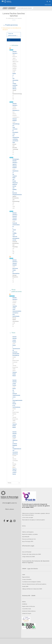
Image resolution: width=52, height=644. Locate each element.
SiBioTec (24, 602)
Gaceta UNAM (25, 586)
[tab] (14, 40)
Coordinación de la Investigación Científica (31, 582)
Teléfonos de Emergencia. (28, 532)
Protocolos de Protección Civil (29, 539)
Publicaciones (10, 25)
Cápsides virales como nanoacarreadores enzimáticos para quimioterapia (17, 311)
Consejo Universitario (27, 579)
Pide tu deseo (9, 509)
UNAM (24, 575)
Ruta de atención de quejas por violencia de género (33, 520)
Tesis (12, 333)
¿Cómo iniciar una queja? (28, 517)
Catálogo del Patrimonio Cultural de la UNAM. (32, 589)
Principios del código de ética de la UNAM (31, 554)
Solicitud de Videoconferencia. (29, 611)
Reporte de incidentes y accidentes (30, 534)
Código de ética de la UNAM (28, 557)
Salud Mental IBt (26, 537)
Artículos (14, 45)
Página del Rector (26, 577)
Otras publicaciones (14, 291)
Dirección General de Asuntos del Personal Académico (34, 584)
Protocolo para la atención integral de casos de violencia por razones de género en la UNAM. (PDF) (36, 506)
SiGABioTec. (25, 604)
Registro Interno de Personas (28, 606)
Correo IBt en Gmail (26, 609)
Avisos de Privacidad (27, 552)
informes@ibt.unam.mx (10, 503)
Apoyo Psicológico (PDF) (28, 541)
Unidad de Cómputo (27, 613)
